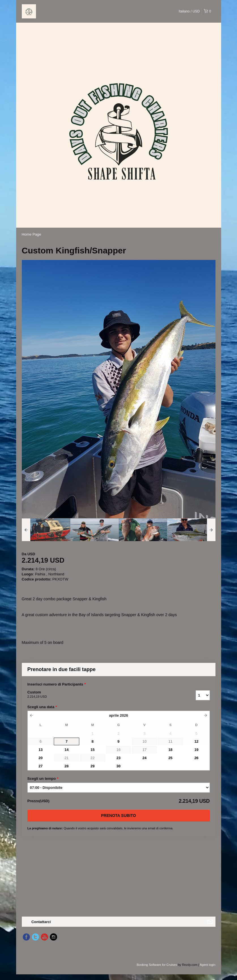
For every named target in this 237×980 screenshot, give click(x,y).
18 (170, 750)
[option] (46, 530)
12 (196, 741)
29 (93, 766)
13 (40, 750)
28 (67, 766)
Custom (104, 695)
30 (118, 766)
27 (40, 766)
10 (144, 741)
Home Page (32, 234)
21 (67, 758)
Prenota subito (118, 815)
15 (93, 750)
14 (67, 750)
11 (170, 741)
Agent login (207, 965)
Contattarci (41, 922)
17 (144, 750)
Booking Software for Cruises (157, 965)
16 (118, 750)
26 (196, 758)
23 (118, 758)
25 (170, 758)
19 (196, 750)
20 (40, 758)
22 (93, 758)
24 (144, 758)
